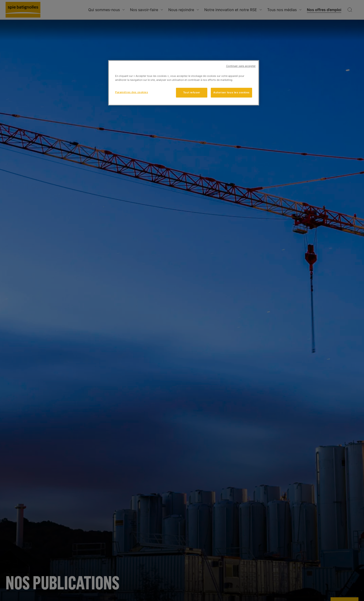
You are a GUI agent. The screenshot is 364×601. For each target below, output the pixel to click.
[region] (184, 83)
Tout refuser (192, 92)
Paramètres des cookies (132, 92)
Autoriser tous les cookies (231, 92)
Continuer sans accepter (241, 66)
